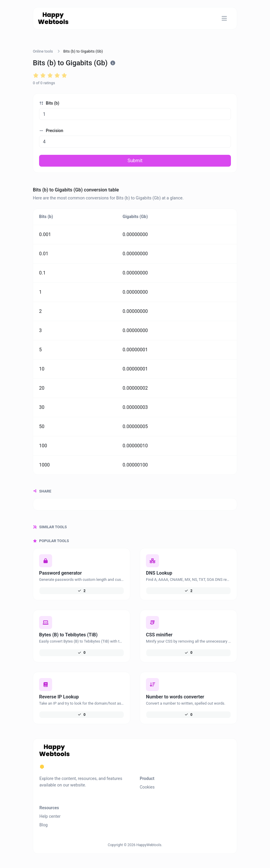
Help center (50, 816)
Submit (135, 161)
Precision (51, 131)
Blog (44, 825)
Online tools (43, 51)
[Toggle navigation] (224, 18)
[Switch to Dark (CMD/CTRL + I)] (42, 767)
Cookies (147, 787)
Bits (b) (49, 103)
